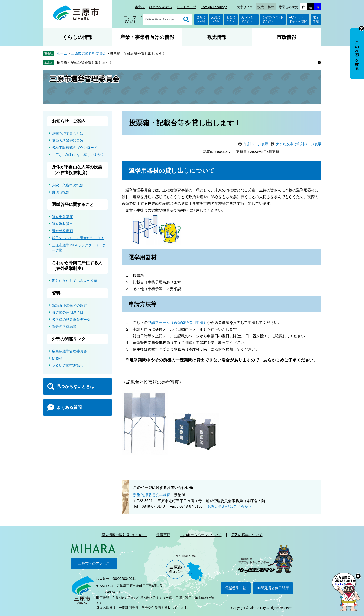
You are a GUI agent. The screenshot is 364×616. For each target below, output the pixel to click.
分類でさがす (201, 19)
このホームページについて (201, 535)
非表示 (361, 28)
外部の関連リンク (69, 339)
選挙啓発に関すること (73, 205)
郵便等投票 (61, 192)
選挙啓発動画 (62, 231)
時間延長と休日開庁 (273, 588)
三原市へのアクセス (94, 563)
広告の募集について (247, 535)
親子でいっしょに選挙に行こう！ (78, 238)
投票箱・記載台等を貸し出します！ (84, 62)
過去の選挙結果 (64, 326)
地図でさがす (231, 19)
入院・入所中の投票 (68, 185)
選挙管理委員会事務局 (152, 495)
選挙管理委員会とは (68, 133)
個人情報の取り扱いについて (124, 535)
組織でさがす (216, 19)
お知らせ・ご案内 (69, 121)
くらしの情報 (78, 37)
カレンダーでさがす (249, 19)
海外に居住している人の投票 (75, 281)
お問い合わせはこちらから (230, 506)
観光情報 (217, 37)
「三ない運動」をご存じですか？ (78, 155)
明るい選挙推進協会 (68, 365)
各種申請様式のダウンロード (75, 147)
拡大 (261, 7)
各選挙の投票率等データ (71, 320)
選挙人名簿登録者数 (68, 141)
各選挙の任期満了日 (68, 312)
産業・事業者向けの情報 (147, 37)
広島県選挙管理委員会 (69, 351)
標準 (271, 7)
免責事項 (163, 535)
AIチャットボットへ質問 (298, 19)
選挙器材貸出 (62, 224)
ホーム (62, 53)
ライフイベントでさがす (273, 19)
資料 (56, 293)
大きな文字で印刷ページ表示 (299, 144)
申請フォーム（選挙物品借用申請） (177, 323)
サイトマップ (186, 7)
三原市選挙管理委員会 (88, 53)
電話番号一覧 (236, 588)
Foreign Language (214, 7)
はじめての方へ (161, 7)
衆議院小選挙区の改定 (69, 305)
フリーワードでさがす (133, 19)
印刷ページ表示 (256, 144)
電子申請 (316, 19)
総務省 (57, 358)
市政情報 (286, 37)
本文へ (140, 7)
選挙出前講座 (62, 217)
